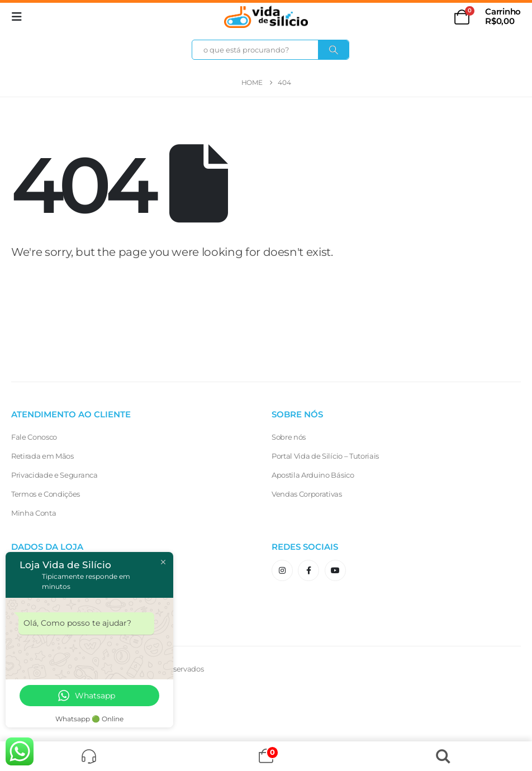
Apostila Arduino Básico (313, 475)
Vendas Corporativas (307, 494)
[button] (20, 17)
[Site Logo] (266, 17)
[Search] (334, 50)
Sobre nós (289, 437)
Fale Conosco (34, 437)
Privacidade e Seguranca (54, 475)
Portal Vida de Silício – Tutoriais (325, 456)
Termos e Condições (46, 494)
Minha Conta (34, 513)
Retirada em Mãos (42, 456)
